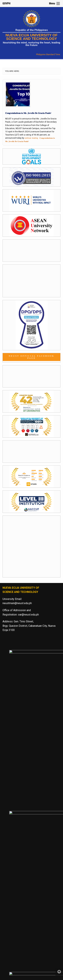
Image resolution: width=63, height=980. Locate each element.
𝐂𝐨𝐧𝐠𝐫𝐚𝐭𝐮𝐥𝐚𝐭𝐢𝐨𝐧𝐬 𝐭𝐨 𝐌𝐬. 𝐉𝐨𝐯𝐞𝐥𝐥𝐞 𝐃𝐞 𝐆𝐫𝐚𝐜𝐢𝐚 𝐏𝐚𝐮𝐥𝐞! (28, 113)
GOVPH (6, 3)
